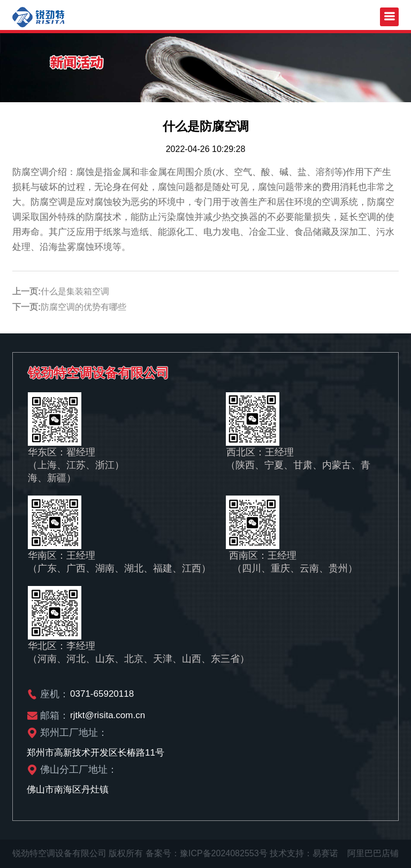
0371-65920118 (102, 694)
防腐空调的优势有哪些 (83, 307)
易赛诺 (325, 853)
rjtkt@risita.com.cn (108, 715)
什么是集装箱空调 (75, 291)
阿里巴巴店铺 (373, 853)
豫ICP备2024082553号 (224, 853)
